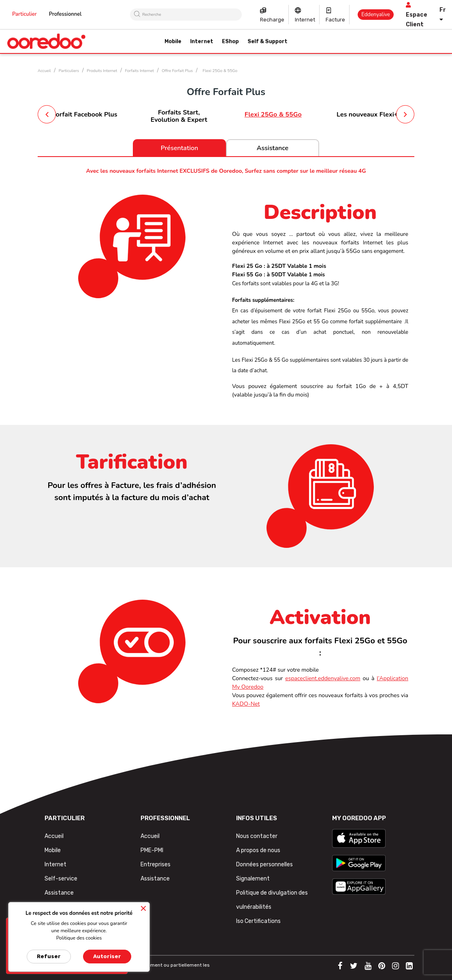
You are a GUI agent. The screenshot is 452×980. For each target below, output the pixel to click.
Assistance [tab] (273, 148)
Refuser (49, 956)
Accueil (54, 836)
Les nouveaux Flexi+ (367, 115)
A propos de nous (258, 850)
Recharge (272, 20)
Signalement (253, 879)
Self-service (61, 879)
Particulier (25, 14)
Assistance (59, 893)
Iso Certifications (258, 921)
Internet (305, 20)
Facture (335, 20)
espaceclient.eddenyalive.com (323, 678)
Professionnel (65, 14)
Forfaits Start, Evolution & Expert (179, 116)
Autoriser (107, 956)
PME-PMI (152, 850)
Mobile (53, 850)
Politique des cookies (79, 938)
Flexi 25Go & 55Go (273, 115)
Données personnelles (264, 864)
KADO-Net (246, 704)
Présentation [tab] (180, 148)
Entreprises (156, 864)
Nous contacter (257, 836)
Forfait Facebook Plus (85, 115)
